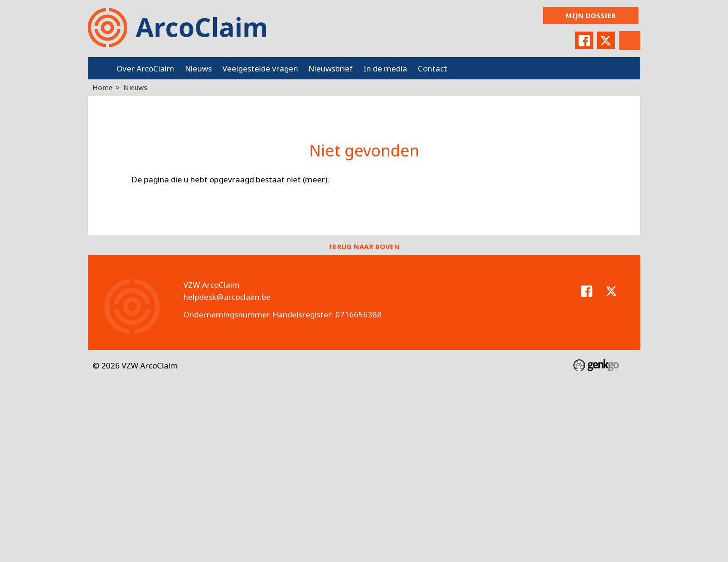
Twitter (606, 40)
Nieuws (198, 68)
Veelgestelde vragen (260, 68)
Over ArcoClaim (145, 68)
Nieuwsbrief (331, 68)
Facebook (584, 40)
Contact (432, 68)
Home (100, 68)
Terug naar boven (364, 246)
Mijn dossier (591, 15)
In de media (385, 68)
